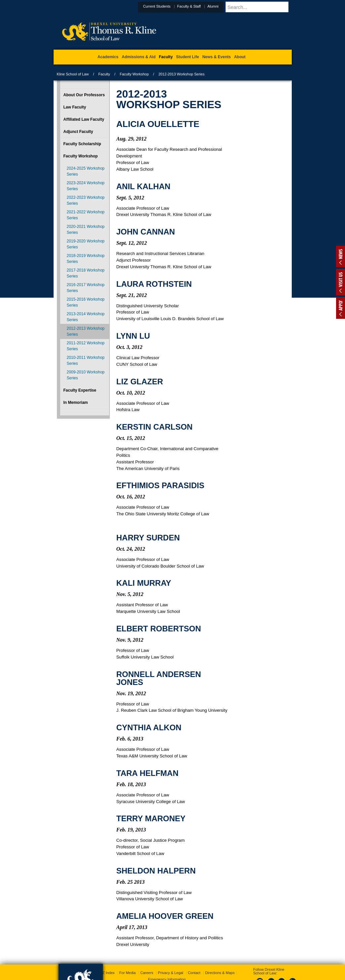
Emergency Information (167, 954)
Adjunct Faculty (78, 132)
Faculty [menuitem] (166, 57)
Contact (194, 947)
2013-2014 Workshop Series (86, 317)
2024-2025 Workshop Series (86, 171)
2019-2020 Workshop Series (86, 244)
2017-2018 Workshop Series (86, 273)
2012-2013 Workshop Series (86, 331)
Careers (147, 947)
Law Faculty (75, 107)
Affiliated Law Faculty (84, 119)
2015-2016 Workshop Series (86, 302)
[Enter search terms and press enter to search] (267, 7)
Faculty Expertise (80, 390)
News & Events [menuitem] (217, 57)
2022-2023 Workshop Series (86, 200)
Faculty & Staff (205, 6)
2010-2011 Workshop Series (86, 361)
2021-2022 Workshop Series (86, 215)
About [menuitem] (240, 57)
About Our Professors (84, 95)
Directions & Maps (220, 947)
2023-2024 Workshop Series (86, 186)
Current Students (173, 6)
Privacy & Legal (170, 947)
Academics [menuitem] (108, 57)
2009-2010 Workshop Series (86, 375)
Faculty (104, 74)
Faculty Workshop (134, 74)
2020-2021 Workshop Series (86, 230)
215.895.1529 (172, 975)
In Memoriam (76, 403)
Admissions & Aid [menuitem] (139, 57)
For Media (128, 947)
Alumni (229, 6)
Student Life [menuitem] (187, 57)
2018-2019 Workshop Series (86, 259)
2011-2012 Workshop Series (86, 346)
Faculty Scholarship (82, 144)
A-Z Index (107, 947)
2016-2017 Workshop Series (86, 288)
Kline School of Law (73, 74)
